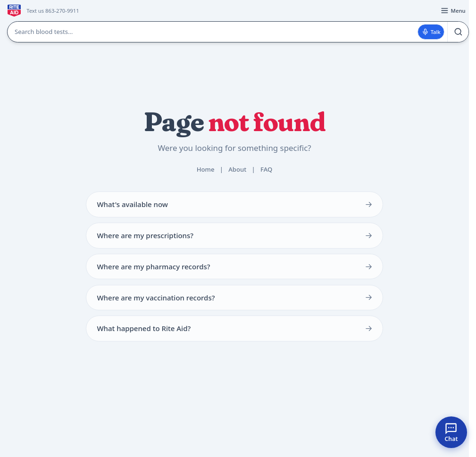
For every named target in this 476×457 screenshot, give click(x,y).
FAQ (266, 169)
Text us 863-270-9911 (53, 11)
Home (206, 169)
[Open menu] (453, 11)
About (237, 169)
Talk (431, 32)
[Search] (458, 32)
